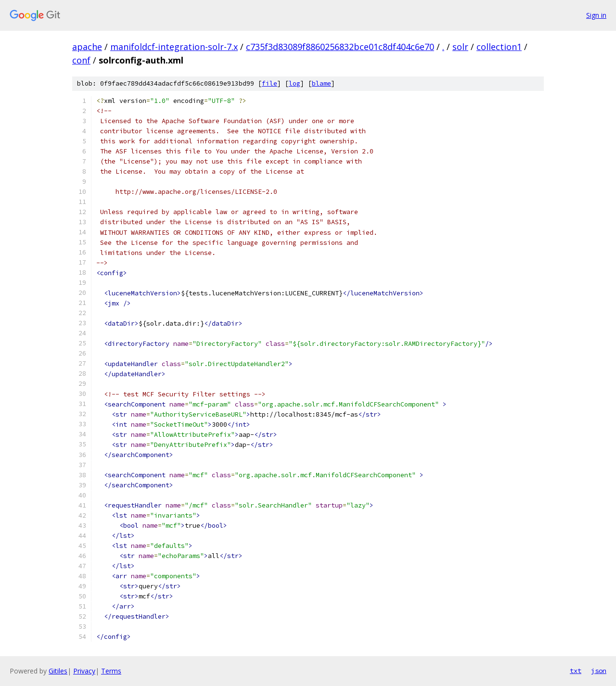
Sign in (596, 15)
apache (87, 47)
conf (81, 60)
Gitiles (58, 671)
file (269, 83)
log (295, 83)
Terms (111, 671)
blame (321, 83)
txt (576, 671)
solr (460, 47)
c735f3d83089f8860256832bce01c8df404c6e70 (340, 47)
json (599, 671)
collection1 (499, 47)
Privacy (84, 671)
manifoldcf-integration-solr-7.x (174, 47)
